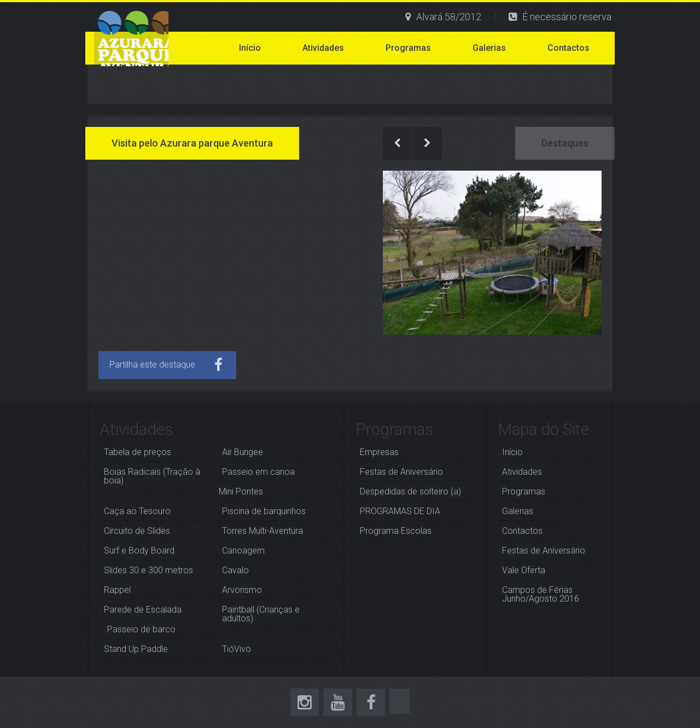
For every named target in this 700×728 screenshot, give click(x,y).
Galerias (489, 48)
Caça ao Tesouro (137, 511)
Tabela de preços (138, 452)
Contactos (568, 48)
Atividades (323, 48)
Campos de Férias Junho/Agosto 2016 (541, 594)
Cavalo (235, 570)
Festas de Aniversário (401, 472)
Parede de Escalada (143, 610)
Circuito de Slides (137, 531)
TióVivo (237, 649)
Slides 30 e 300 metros (148, 570)
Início (250, 48)
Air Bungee (243, 452)
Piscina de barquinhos (264, 511)
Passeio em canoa (258, 472)
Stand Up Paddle (136, 649)
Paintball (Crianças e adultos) (261, 614)
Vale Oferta (524, 570)
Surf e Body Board (139, 551)
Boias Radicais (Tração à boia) (152, 476)
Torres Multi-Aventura (262, 531)
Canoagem (243, 551)
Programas (408, 48)
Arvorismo (242, 590)
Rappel (117, 590)
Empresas (379, 452)
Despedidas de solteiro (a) (410, 491)
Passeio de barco (141, 629)
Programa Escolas (396, 531)
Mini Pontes (241, 491)
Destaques (565, 143)
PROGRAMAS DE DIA (400, 511)
